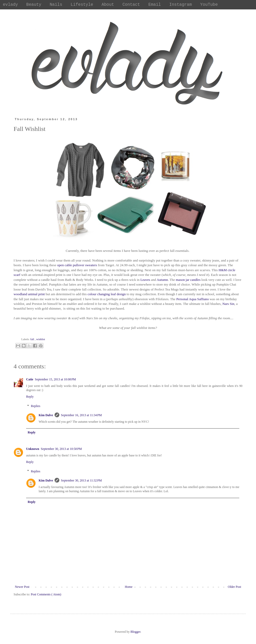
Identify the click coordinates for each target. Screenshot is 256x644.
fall (33, 339)
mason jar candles (188, 280)
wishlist (41, 339)
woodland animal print (29, 294)
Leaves (146, 280)
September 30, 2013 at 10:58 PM (61, 449)
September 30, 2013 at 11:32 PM (81, 480)
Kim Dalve (46, 415)
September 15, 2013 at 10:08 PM (55, 379)
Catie (30, 379)
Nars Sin (228, 304)
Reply (30, 397)
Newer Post (22, 587)
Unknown (33, 449)
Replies (36, 406)
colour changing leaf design (107, 294)
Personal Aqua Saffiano (193, 299)
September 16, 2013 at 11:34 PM (81, 415)
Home (129, 587)
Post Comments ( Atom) (46, 594)
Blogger (136, 632)
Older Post (234, 587)
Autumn (162, 280)
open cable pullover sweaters (77, 265)
